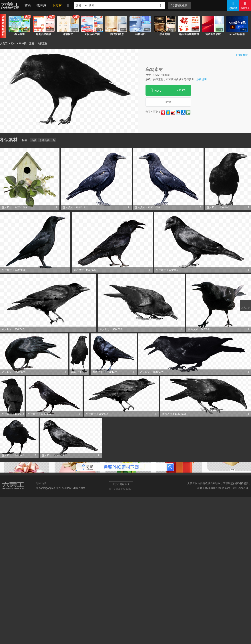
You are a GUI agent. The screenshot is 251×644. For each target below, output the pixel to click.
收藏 (168, 102)
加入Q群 (246, 305)
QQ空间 (168, 112)
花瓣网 (163, 112)
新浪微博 (173, 112)
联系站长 (41, 483)
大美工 (11, 5)
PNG (168, 90)
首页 (28, 5)
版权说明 (202, 79)
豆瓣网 (188, 112)
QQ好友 (178, 112)
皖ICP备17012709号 (74, 488)
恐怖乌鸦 (44, 140)
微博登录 (245, 5)
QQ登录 (233, 5)
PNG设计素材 (26, 43)
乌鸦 (34, 140)
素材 (13, 43)
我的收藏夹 (179, 5)
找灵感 (41, 5)
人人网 (183, 112)
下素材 (57, 5)
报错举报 (242, 55)
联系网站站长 (121, 484)
